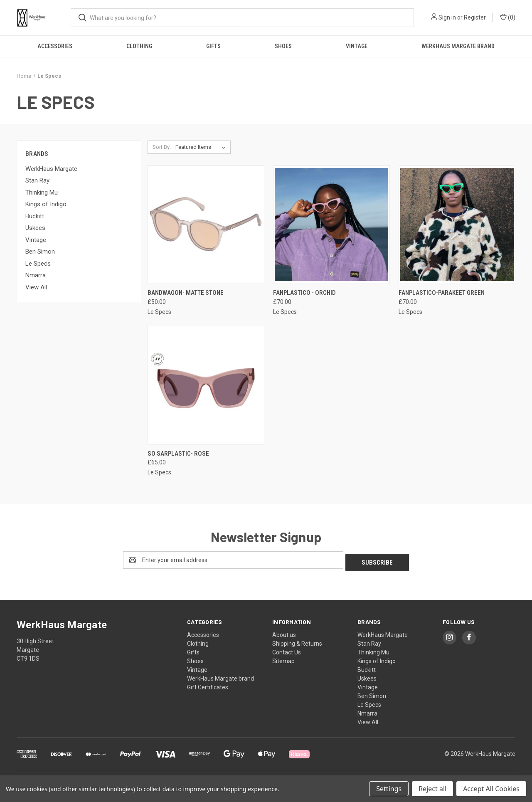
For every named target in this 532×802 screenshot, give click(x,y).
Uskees (35, 228)
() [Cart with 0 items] (508, 17)
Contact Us (287, 650)
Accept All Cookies (491, 789)
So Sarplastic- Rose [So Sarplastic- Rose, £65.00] (178, 454)
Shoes (283, 46)
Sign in (447, 17)
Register (475, 17)
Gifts (213, 46)
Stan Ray (37, 180)
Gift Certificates (208, 685)
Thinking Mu (42, 192)
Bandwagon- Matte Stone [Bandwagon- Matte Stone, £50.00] (186, 293)
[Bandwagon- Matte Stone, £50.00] (206, 225)
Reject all (432, 789)
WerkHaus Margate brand (458, 46)
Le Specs (38, 264)
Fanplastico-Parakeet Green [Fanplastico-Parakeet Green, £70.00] (442, 293)
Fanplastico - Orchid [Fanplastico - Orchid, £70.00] (304, 293)
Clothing (139, 46)
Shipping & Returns (297, 641)
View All (36, 287)
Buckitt (35, 216)
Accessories (55, 46)
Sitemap (283, 659)
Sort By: (162, 147)
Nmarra (36, 275)
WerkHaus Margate (51, 169)
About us (284, 632)
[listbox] (202, 147)
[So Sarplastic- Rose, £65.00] (206, 385)
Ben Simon (40, 252)
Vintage (357, 46)
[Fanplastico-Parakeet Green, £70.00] (457, 225)
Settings (389, 789)
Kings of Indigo (46, 204)
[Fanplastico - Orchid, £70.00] (331, 225)
